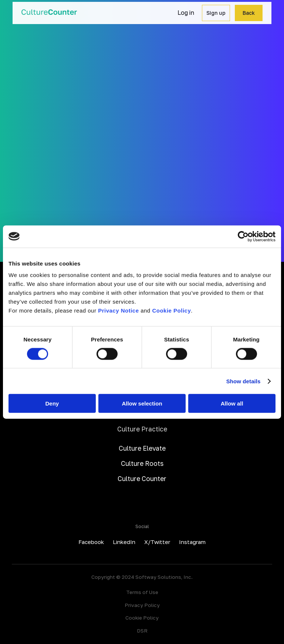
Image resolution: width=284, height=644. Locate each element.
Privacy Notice (118, 311)
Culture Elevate (142, 448)
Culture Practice (142, 429)
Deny (52, 403)
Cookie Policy (171, 311)
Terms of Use (142, 592)
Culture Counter (142, 479)
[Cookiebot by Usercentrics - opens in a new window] (243, 236)
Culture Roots (142, 463)
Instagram (192, 542)
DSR (142, 631)
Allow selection (142, 403)
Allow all (232, 403)
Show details (244, 381)
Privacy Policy (142, 605)
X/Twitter (157, 542)
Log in (186, 13)
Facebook (91, 542)
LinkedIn (124, 542)
